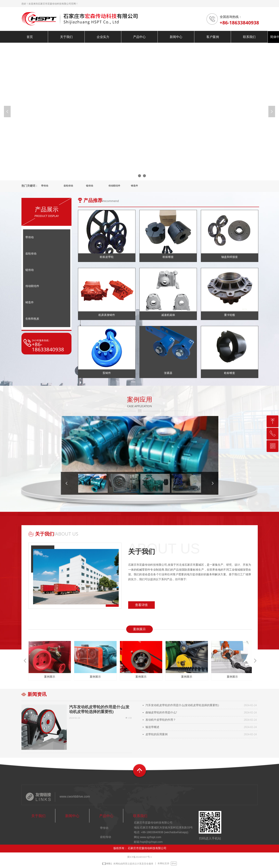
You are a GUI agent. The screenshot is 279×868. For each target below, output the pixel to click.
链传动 (90, 186)
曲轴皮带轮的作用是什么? (161, 713)
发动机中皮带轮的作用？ (161, 720)
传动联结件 (114, 186)
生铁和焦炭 (32, 319)
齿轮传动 (68, 186)
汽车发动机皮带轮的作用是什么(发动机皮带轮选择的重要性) (99, 709)
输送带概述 (152, 727)
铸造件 (134, 186)
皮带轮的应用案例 (157, 734)
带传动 (45, 186)
